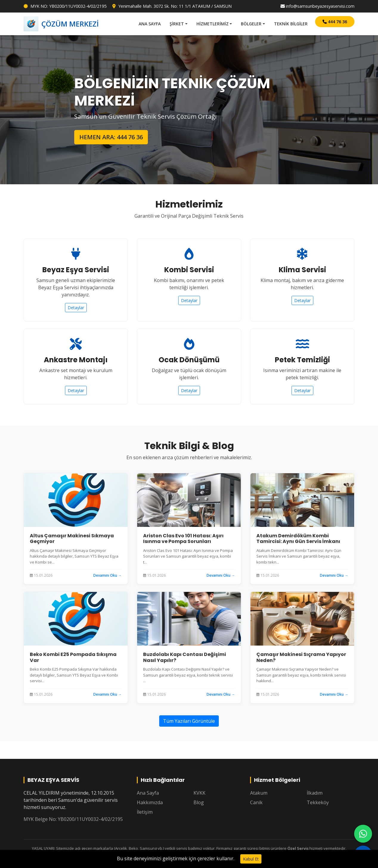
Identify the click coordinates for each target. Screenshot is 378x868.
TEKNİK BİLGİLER (291, 24)
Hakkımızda (150, 802)
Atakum (259, 793)
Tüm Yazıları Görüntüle (189, 721)
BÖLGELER (251, 24)
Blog (199, 802)
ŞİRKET (177, 24)
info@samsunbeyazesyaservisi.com (317, 6)
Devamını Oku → (107, 575)
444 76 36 (335, 22)
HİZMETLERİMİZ (213, 24)
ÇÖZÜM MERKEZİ (61, 24)
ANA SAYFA (150, 24)
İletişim (145, 812)
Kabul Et (251, 859)
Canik (256, 802)
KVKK (199, 793)
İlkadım (315, 793)
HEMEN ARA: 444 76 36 (111, 137)
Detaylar (76, 308)
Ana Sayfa (148, 793)
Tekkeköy (318, 802)
